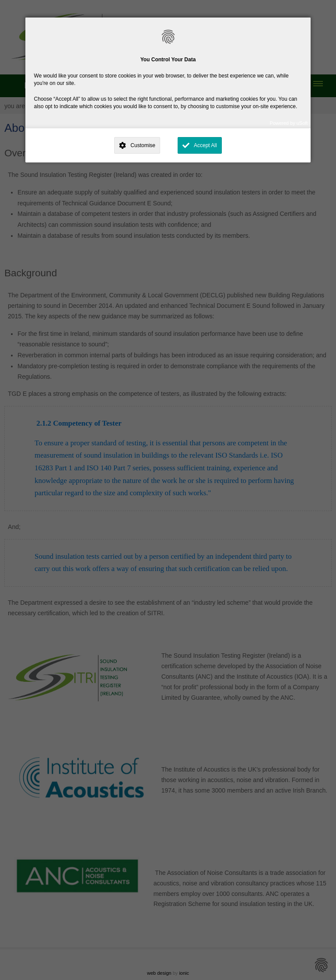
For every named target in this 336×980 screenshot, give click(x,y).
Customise (143, 145)
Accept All (205, 145)
